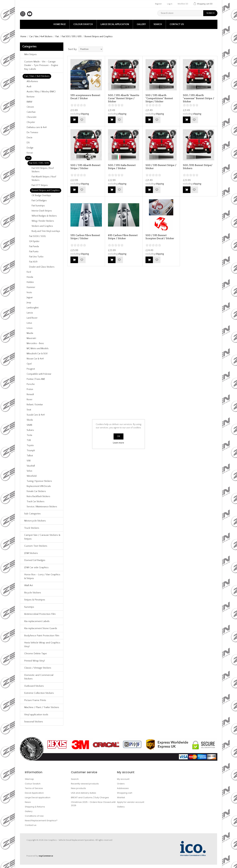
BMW (29, 102)
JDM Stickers (31, 553)
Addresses (123, 788)
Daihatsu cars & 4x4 (37, 127)
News (28, 802)
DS (28, 143)
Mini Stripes (30, 54)
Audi (29, 87)
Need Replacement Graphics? (41, 821)
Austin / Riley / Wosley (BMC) (41, 92)
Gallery (141, 24)
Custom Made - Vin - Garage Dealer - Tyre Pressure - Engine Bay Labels (41, 65)
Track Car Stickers (36, 502)
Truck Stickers (32, 528)
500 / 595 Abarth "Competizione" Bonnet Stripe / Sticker (159, 98)
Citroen (30, 107)
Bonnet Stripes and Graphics (46, 190)
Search (158, 24)
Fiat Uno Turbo (36, 257)
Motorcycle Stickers (35, 521)
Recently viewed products (85, 784)
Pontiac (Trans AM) (36, 379)
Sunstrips (29, 607)
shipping (85, 114)
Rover (30, 400)
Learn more (118, 443)
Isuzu (29, 292)
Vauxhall (31, 466)
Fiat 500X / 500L (38, 236)
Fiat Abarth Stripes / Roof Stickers (44, 178)
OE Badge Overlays (41, 195)
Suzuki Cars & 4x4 (36, 415)
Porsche (31, 384)
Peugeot (31, 369)
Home (23, 37)
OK (119, 436)
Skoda (30, 420)
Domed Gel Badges (35, 560)
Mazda (30, 333)
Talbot (30, 456)
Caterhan (31, 112)
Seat (29, 410)
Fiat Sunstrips (38, 206)
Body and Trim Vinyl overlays (46, 231)
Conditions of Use (34, 816)
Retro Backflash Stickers (38, 496)
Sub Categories (32, 514)
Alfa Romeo (32, 81)
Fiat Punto (34, 252)
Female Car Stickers (36, 491)
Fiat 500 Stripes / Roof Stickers (43, 170)
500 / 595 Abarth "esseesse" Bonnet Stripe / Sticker (198, 98)
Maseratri (31, 338)
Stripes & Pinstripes (35, 600)
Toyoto (30, 445)
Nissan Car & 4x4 (35, 359)
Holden (30, 282)
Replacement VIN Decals (39, 486)
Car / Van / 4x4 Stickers (41, 37)
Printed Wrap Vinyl (34, 661)
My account (123, 779)
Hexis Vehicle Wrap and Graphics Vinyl (42, 645)
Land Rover (32, 318)
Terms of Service (34, 788)
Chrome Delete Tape (35, 654)
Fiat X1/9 (33, 262)
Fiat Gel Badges (39, 201)
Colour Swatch (83, 24)
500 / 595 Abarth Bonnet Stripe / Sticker (85, 167)
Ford (29, 272)
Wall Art (29, 585)
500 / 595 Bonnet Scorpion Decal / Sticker (160, 237)
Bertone (31, 97)
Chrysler (31, 122)
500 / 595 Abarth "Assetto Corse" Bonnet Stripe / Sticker (124, 98)
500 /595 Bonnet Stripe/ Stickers (198, 167)
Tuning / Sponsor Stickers (39, 481)
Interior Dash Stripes (42, 211)
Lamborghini (33, 308)
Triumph (31, 451)
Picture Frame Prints (35, 700)
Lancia (30, 313)
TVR (29, 440)
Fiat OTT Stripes (40, 185)
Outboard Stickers (34, 686)
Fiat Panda (34, 246)
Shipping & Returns (35, 807)
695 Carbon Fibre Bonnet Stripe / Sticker (123, 237)
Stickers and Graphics (42, 226)
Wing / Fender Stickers (43, 221)
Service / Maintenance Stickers (42, 507)
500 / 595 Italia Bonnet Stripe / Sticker (122, 167)
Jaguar (30, 298)
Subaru (30, 430)
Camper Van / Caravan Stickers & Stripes (42, 537)
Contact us (177, 24)
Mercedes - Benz (35, 343)
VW (29, 461)
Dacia (29, 138)
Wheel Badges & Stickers (44, 216)
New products (78, 788)
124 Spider (34, 241)
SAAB (29, 425)
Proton (30, 389)
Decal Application (34, 793)
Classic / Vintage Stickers (38, 668)
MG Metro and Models (38, 349)
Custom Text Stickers (36, 546)
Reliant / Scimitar (35, 405)
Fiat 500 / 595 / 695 (72, 37)
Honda (30, 277)
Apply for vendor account (131, 802)
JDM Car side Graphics (36, 567)
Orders (121, 784)
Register (158, 4)
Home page (60, 24)
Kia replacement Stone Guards (41, 628)
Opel (29, 364)
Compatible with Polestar (39, 374)
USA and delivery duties (84, 793)
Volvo (29, 471)
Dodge (30, 148)
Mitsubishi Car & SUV (37, 354)
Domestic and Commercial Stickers (39, 677)
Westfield (32, 476)
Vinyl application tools (36, 715)
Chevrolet (32, 117)
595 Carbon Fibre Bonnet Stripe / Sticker (85, 237)
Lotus (29, 323)
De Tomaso (32, 132)
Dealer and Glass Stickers (42, 267)
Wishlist (121, 797)
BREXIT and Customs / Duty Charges (90, 797)
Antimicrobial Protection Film (40, 614)
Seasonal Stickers (34, 722)
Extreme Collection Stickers (39, 693)
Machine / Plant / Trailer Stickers (42, 707)
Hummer (31, 287)
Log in (170, 4)
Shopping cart (125, 793)
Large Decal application (115, 24)
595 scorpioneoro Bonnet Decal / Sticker (85, 97)
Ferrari (30, 153)
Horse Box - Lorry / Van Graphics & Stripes (42, 576)
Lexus (30, 328)
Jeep (29, 303)
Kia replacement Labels (37, 621)
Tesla (29, 435)
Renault (30, 394)
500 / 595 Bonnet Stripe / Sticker (161, 167)
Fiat (57, 37)
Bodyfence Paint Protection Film (42, 636)
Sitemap (29, 779)
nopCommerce (46, 856)
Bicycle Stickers (33, 593)
